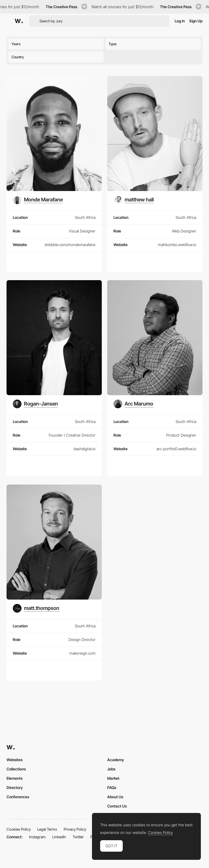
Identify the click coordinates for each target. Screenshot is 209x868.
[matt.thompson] (36, 608)
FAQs (112, 787)
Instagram (37, 837)
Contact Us (117, 806)
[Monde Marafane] (38, 200)
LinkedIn (59, 837)
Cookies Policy (19, 829)
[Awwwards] (19, 21)
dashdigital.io (84, 449)
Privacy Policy (75, 829)
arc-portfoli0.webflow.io (176, 449)
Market (113, 778)
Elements (15, 778)
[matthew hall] (134, 200)
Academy (116, 760)
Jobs (111, 769)
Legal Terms (47, 829)
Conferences (18, 797)
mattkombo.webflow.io (177, 245)
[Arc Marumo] (133, 404)
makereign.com (82, 653)
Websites (15, 760)
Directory (15, 787)
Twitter (78, 837)
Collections (16, 769)
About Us (115, 797)
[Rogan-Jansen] (35, 404)
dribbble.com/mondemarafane (70, 245)
